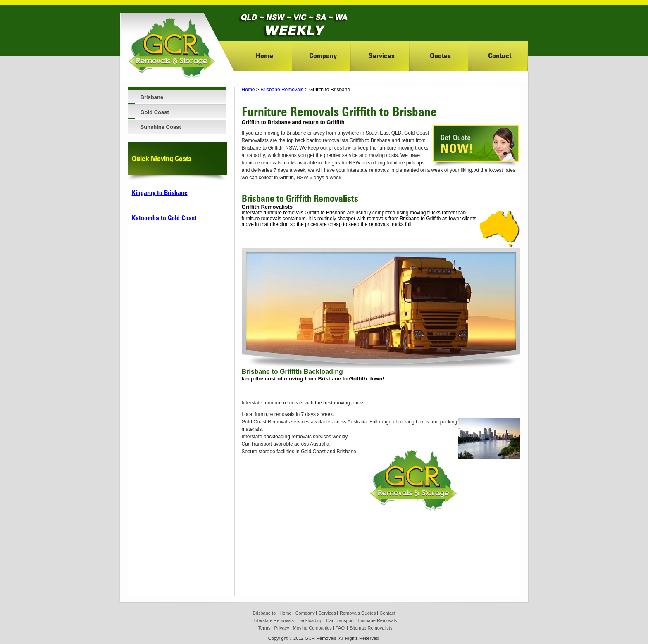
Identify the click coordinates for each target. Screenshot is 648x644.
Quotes (440, 56)
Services (382, 56)
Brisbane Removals (282, 90)
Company (323, 56)
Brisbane (152, 97)
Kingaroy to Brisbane (160, 193)
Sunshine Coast (161, 127)
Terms (264, 628)
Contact (500, 56)
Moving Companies (312, 628)
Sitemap (358, 628)
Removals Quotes (358, 613)
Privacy (282, 628)
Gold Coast (155, 112)
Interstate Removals (274, 620)
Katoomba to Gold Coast (164, 218)
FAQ (340, 628)
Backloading (310, 620)
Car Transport (340, 620)
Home (264, 56)
